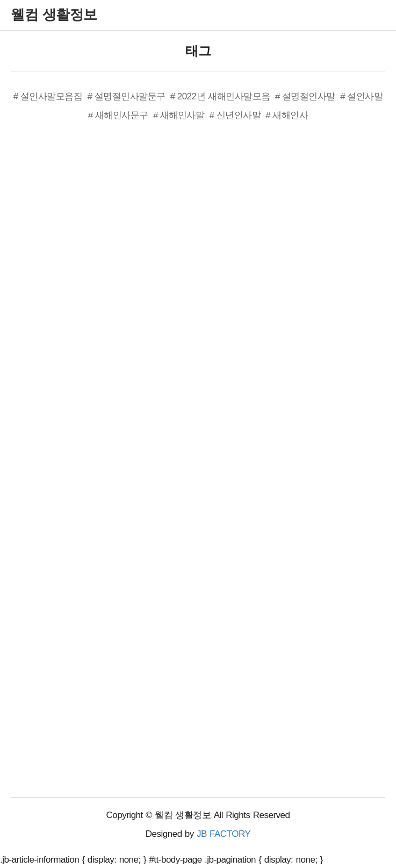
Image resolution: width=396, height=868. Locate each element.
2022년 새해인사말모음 (224, 96)
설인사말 (365, 96)
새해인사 (290, 115)
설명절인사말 (309, 96)
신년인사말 (239, 115)
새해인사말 (182, 115)
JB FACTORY (224, 834)
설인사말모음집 (52, 96)
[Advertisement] (91, 302)
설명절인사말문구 (130, 96)
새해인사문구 (122, 115)
